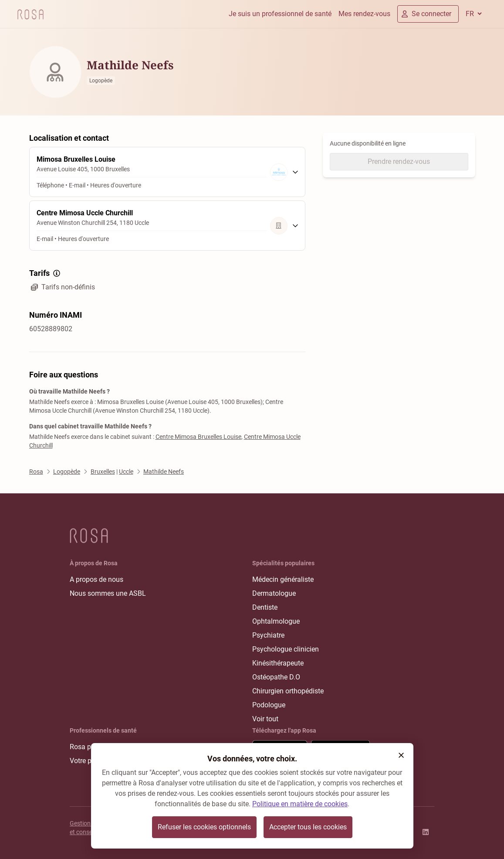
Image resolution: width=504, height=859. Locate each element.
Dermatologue (274, 593)
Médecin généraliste (283, 579)
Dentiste (265, 607)
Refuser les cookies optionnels (204, 827)
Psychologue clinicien (286, 649)
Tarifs (46, 273)
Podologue (269, 705)
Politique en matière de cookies (300, 804)
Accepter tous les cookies (308, 827)
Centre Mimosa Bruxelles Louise (198, 437)
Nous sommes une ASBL (108, 593)
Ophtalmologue (276, 621)
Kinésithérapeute (278, 663)
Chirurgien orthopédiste (288, 691)
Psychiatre (268, 635)
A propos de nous (96, 579)
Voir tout (265, 719)
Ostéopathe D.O (276, 677)
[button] (401, 755)
